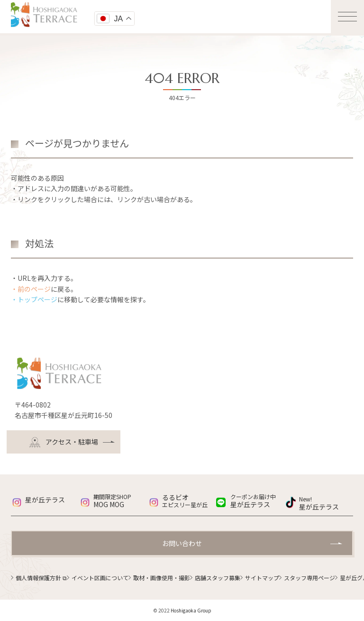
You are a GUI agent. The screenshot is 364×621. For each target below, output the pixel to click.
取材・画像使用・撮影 (162, 578)
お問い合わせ (182, 543)
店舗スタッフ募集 (218, 578)
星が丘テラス (45, 500)
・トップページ (34, 299)
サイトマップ (262, 578)
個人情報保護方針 (41, 578)
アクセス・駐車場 (64, 442)
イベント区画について (100, 578)
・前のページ (31, 289)
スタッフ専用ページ (309, 578)
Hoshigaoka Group (191, 610)
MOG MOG (120, 501)
